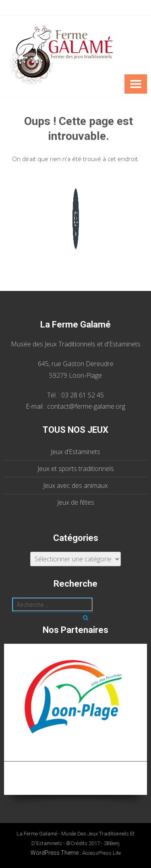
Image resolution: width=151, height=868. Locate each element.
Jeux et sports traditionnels (76, 469)
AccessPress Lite (101, 853)
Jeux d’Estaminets (75, 452)
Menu (136, 84)
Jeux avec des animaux (75, 485)
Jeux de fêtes (76, 502)
